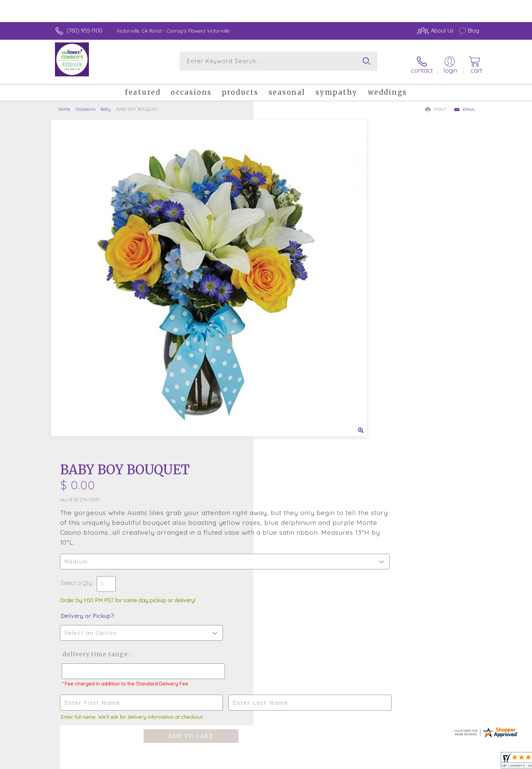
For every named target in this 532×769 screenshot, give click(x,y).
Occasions (85, 104)
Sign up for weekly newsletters (351, 491)
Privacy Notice (370, 762)
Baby (106, 104)
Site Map (461, 762)
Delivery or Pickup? (293, 277)
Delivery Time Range (300, 315)
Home (64, 104)
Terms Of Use (330, 762)
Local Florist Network (419, 762)
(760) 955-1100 (84, 31)
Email (465, 104)
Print (436, 104)
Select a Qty (282, 244)
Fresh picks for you (207, 495)
